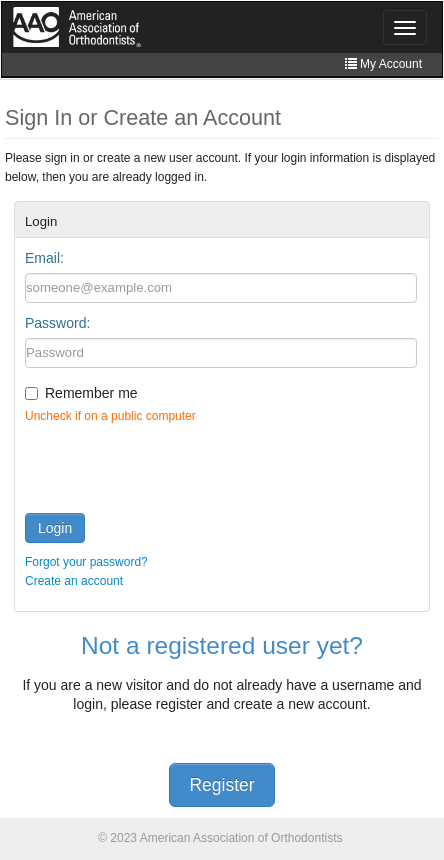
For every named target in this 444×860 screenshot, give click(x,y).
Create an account (74, 581)
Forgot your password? (86, 562)
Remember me (91, 393)
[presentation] (177, 464)
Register (221, 785)
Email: (44, 258)
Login (55, 528)
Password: (57, 323)
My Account (383, 64)
